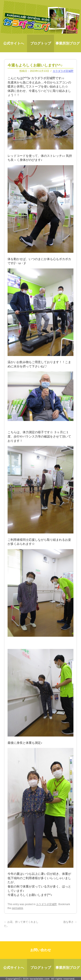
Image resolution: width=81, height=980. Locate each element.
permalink (17, 908)
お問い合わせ (41, 949)
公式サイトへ (14, 43)
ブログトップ (41, 43)
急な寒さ (70, 922)
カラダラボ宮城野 (63, 71)
